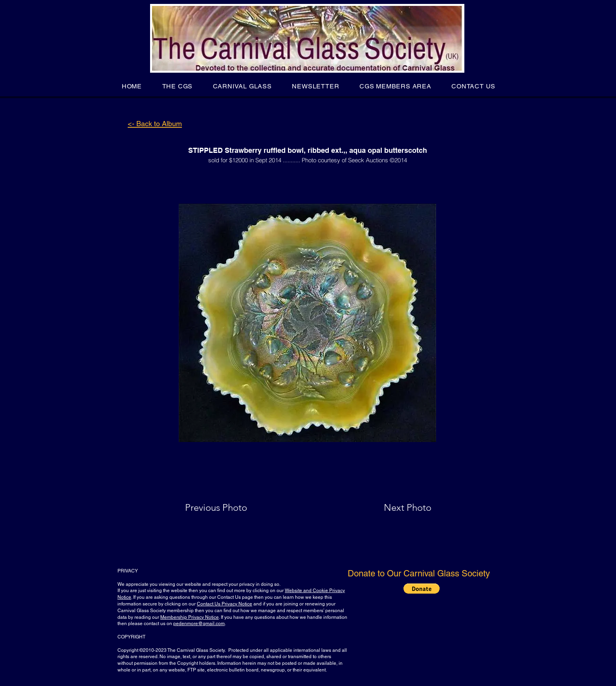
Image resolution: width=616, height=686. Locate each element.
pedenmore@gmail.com (199, 624)
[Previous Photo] (227, 508)
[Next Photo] (392, 508)
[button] (177, 86)
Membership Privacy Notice (190, 617)
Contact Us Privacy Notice (225, 604)
